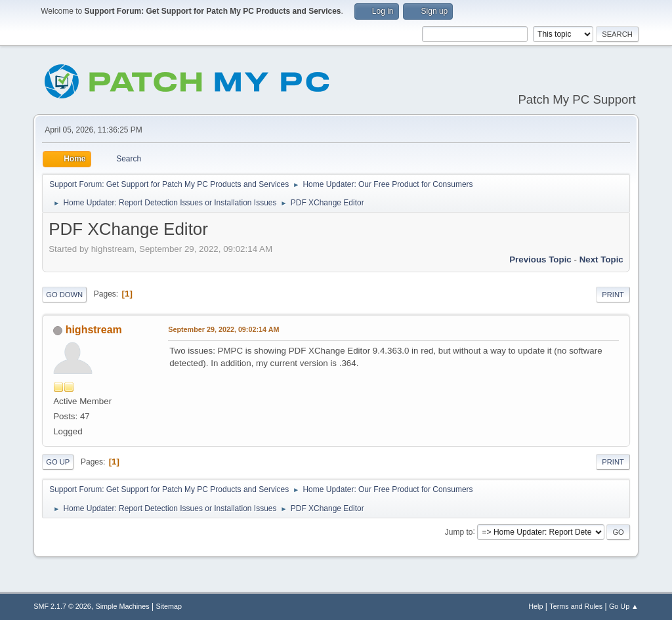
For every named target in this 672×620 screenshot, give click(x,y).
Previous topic (540, 259)
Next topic (601, 259)
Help (535, 606)
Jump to (459, 531)
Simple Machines (123, 606)
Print (613, 295)
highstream (94, 330)
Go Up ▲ (624, 606)
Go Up (58, 462)
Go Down (64, 295)
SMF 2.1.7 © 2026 (62, 606)
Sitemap (169, 606)
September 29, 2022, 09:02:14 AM (223, 329)
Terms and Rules (576, 606)
